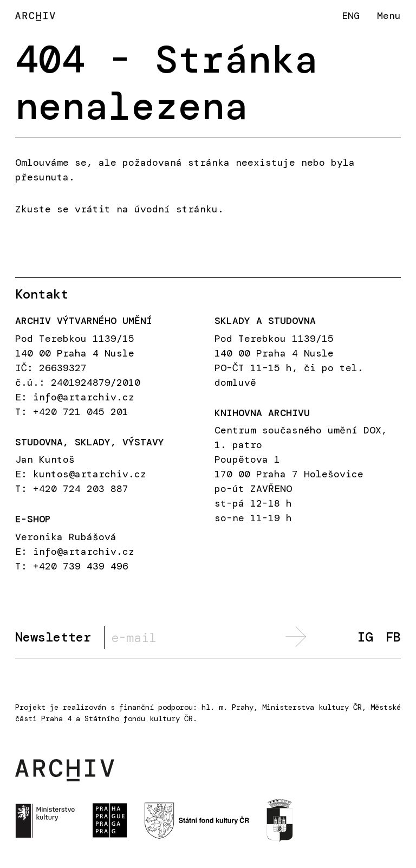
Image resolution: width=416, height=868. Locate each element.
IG (365, 637)
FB (393, 637)
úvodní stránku (176, 209)
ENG (351, 15)
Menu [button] (389, 16)
